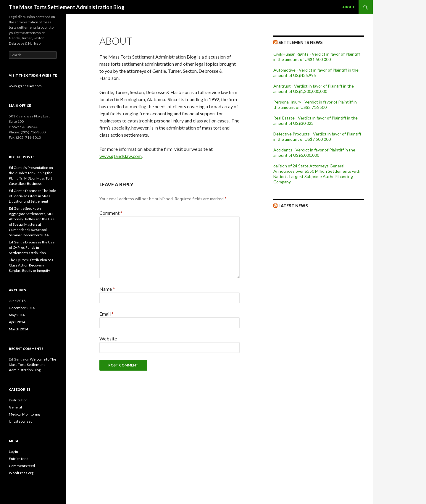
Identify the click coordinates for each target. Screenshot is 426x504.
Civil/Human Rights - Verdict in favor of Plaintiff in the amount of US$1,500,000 (317, 57)
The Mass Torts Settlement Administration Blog (67, 7)
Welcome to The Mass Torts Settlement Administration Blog (33, 365)
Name (107, 289)
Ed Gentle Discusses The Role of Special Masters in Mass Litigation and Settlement (32, 196)
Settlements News (301, 42)
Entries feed (19, 459)
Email (106, 314)
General (15, 407)
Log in (13, 451)
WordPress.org (21, 473)
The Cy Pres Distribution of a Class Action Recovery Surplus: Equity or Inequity (31, 265)
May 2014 (17, 315)
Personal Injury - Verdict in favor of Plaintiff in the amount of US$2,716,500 (315, 105)
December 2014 (22, 308)
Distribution (18, 400)
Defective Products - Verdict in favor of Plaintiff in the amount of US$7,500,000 (317, 136)
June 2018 (17, 301)
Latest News (293, 206)
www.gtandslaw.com (121, 156)
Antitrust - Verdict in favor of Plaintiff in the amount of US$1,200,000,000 (314, 89)
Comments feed (22, 466)
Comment (111, 213)
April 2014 (17, 322)
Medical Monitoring (24, 414)
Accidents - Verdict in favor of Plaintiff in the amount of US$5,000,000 (314, 152)
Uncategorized (21, 421)
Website (108, 339)
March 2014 (18, 329)
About (348, 7)
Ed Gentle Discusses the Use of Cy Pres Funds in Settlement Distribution (32, 247)
